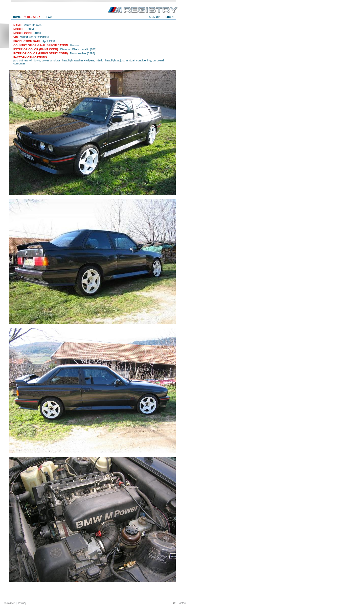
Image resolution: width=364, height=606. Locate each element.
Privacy (22, 603)
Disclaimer (9, 603)
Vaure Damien (33, 25)
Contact (182, 603)
